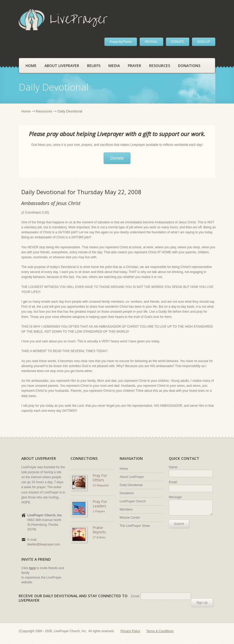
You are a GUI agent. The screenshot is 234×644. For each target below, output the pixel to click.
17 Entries (99, 537)
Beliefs (94, 66)
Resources (160, 66)
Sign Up (202, 603)
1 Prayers (99, 511)
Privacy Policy (131, 631)
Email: (173, 482)
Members (126, 509)
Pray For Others (100, 478)
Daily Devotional (131, 485)
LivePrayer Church (133, 501)
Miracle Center (130, 518)
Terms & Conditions (160, 631)
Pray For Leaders (100, 504)
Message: (176, 497)
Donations (189, 66)
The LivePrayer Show (135, 526)
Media (114, 66)
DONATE (178, 42)
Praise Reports (99, 530)
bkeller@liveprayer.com (44, 544)
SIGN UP (204, 42)
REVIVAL (151, 42)
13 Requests (101, 485)
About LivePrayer (62, 66)
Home (31, 66)
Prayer (134, 66)
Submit (179, 524)
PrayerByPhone (121, 42)
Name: (173, 467)
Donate (117, 158)
